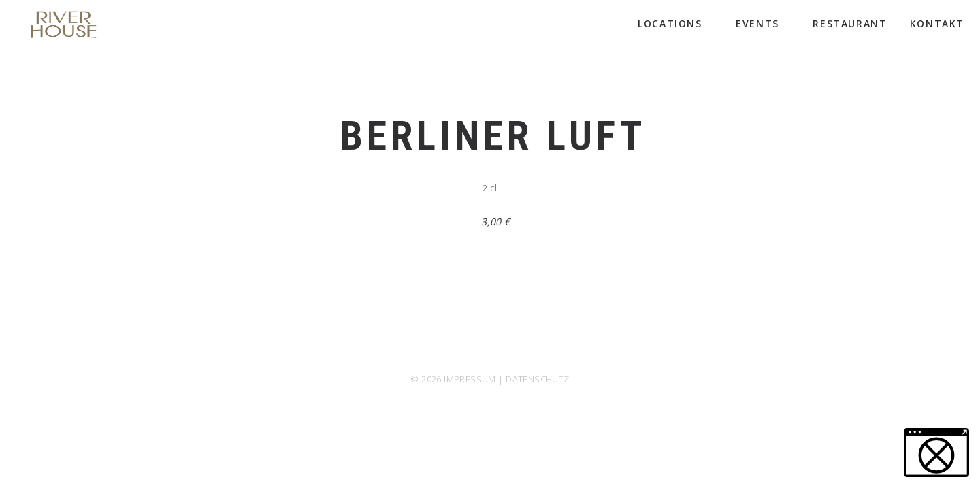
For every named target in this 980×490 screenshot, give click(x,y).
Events (763, 23)
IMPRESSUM (470, 379)
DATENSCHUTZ (537, 379)
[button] (936, 453)
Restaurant (850, 23)
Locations (675, 23)
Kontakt (937, 23)
